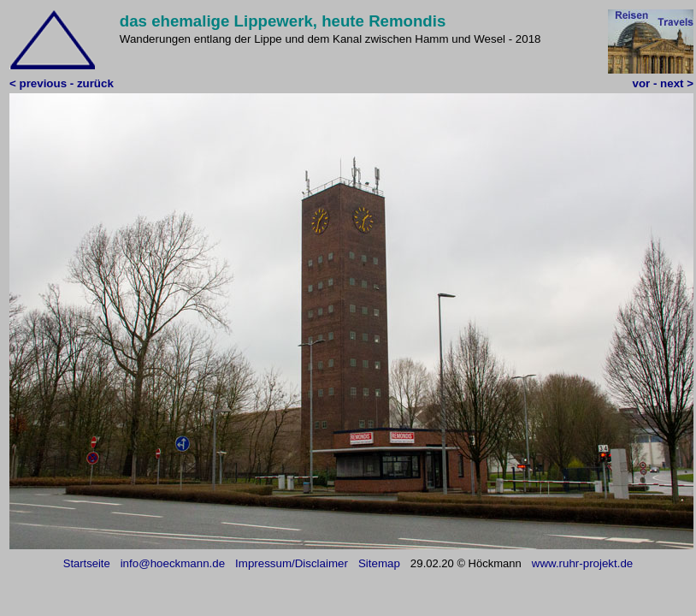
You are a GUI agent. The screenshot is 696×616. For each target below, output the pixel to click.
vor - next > (663, 83)
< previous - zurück (62, 83)
